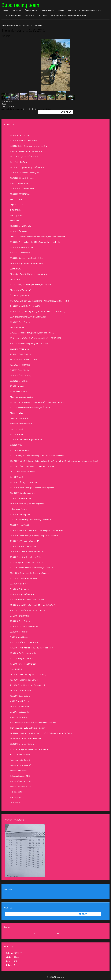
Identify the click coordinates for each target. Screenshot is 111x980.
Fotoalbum (16, 11)
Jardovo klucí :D (17, 429)
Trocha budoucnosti (19, 771)
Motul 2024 (15, 279)
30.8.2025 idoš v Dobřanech (22, 189)
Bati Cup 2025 (16, 215)
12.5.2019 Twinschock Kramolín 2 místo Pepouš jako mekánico (37, 530)
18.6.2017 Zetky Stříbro (20, 696)
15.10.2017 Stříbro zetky (20, 691)
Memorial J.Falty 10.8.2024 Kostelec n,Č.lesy (29, 274)
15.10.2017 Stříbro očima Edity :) (24, 680)
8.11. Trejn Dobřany (18, 162)
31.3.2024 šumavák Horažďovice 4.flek (26, 258)
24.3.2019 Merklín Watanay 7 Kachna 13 (27, 552)
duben (31, 934)
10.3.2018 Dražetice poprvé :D (23, 653)
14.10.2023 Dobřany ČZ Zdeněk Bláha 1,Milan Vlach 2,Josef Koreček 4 (39, 301)
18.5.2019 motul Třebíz (20, 525)
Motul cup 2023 (17, 413)
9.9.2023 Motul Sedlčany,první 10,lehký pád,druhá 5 (32, 333)
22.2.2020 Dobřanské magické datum (26, 440)
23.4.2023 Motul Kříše (19, 381)
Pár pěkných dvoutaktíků (21, 765)
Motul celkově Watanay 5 (21, 290)
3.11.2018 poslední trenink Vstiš (24, 578)
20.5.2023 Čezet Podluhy (21, 354)
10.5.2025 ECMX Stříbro (20, 194)
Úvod (6, 11)
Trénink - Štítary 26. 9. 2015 (22, 781)
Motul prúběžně (17, 328)
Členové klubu (31, 11)
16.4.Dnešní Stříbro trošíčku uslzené (25, 739)
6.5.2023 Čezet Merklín (20, 370)
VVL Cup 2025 (16, 199)
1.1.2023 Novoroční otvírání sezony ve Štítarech (30, 408)
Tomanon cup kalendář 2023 (22, 424)
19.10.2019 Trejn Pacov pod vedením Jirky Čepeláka (32, 488)
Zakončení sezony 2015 (20, 776)
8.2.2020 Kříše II (17, 445)
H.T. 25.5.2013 (16, 792)
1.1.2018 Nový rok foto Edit (22, 659)
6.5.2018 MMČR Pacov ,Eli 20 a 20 (24, 643)
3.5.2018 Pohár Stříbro (20, 616)
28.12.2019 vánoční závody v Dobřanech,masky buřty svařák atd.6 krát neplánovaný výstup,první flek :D (54, 461)
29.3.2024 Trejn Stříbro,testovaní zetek (26, 263)
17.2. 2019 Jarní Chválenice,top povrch (26, 562)
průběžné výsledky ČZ (19, 349)
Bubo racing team (20, 5)
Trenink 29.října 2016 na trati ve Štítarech (28, 728)
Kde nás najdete (47, 11)
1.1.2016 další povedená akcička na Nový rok (29, 749)
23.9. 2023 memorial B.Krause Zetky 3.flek (28, 317)
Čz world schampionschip (90, 11)
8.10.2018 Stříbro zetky (20, 589)
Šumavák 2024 (16, 269)
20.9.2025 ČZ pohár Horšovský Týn (25, 173)
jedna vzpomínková (18, 509)
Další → (5, 104)
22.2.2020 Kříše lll (18, 434)
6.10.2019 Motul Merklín (20, 498)
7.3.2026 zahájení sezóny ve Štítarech (26, 151)
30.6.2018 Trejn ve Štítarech (22, 594)
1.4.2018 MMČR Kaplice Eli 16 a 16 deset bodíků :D (31, 648)
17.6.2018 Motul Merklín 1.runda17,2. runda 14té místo (34, 605)
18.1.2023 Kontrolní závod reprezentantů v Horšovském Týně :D (37, 402)
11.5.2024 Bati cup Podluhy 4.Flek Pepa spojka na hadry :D (35, 242)
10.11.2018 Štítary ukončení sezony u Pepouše (30, 573)
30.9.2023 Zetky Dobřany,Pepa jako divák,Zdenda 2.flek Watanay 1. (39, 311)
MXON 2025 (30, 15)
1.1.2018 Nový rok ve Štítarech (23, 664)
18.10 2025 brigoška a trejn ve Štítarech (27, 167)
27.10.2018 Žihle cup (19, 584)
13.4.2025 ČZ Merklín (12, 15)
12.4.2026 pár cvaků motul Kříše (24, 141)
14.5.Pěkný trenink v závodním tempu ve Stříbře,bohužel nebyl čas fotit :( (41, 733)
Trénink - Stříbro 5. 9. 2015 (24, 26)
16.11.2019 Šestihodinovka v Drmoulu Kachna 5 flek (32, 466)
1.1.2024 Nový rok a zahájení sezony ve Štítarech (31, 285)
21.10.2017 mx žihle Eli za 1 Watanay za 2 (28, 685)
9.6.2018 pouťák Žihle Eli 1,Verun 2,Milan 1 (28, 610)
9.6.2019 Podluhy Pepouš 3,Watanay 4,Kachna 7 (30, 520)
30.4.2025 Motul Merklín (20, 226)
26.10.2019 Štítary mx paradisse (24, 482)
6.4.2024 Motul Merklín (20, 253)
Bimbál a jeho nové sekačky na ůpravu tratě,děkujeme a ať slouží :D (39, 237)
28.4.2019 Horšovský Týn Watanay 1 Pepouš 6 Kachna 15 (34, 536)
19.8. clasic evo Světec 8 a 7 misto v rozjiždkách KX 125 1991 (36, 338)
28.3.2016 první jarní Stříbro (22, 744)
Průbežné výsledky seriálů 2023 (23, 359)
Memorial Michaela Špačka (21, 397)
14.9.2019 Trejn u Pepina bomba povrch (27, 504)
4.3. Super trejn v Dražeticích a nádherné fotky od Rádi (33, 723)
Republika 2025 (17, 205)
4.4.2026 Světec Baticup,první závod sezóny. (29, 146)
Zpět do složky (8, 106)
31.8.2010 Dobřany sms (20, 514)
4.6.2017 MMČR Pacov (19, 701)
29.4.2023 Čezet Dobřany (21, 376)
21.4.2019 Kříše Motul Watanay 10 (25, 541)
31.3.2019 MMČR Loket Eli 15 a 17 (24, 546)
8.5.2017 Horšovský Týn (20, 712)
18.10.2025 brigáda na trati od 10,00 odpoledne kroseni (63, 15)
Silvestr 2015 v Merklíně (20, 755)
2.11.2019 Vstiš (16, 477)
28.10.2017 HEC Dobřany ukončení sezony (28, 674)
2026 (38, 934)
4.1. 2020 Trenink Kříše (20, 450)
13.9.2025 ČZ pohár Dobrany (22, 178)
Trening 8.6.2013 (17, 797)
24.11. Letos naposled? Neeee (23, 472)
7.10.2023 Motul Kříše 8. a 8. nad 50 (25, 306)
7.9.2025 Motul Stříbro (20, 183)
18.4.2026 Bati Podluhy (20, 135)
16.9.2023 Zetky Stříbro (20, 322)
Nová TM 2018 (16, 669)
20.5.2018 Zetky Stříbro (20, 621)
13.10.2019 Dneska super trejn (23, 493)
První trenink (16, 803)
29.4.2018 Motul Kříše (19, 632)
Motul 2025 (15, 221)
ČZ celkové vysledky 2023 (21, 295)
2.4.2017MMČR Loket (19, 717)
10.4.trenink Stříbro (18, 392)
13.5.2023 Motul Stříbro (20, 365)
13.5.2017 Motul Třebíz (20, 707)
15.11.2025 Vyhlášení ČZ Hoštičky (24, 157)
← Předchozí (7, 101)
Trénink (61, 11)
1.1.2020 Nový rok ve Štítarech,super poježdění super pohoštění (37, 456)
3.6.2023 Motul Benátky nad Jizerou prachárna (30, 344)
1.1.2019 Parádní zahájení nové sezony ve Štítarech (32, 568)
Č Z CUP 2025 (16, 210)
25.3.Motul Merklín (18, 386)
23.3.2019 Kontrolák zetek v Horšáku (26, 557)
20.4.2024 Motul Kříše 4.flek (22, 247)
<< (10, 934)
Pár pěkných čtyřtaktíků (20, 760)
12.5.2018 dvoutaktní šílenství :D (24, 626)
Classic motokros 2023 (20, 418)
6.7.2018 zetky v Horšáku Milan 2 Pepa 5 (27, 600)
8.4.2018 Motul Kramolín (21, 637)
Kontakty (72, 11)
